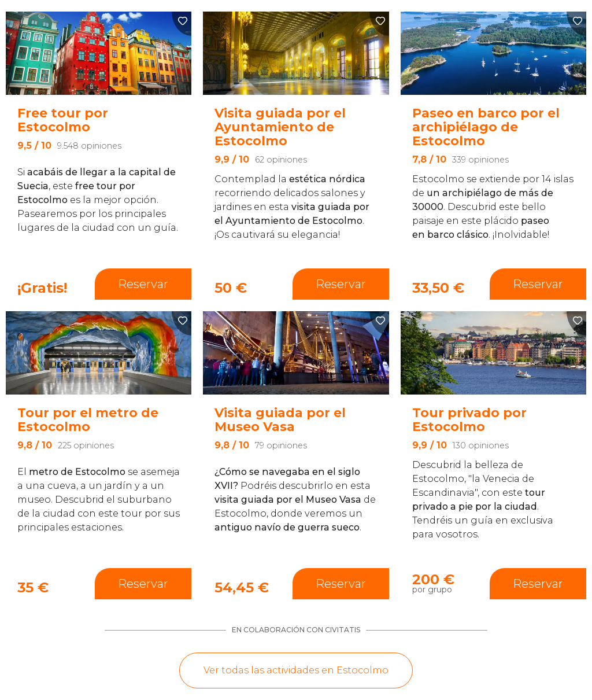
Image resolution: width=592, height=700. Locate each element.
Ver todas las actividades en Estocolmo (296, 670)
